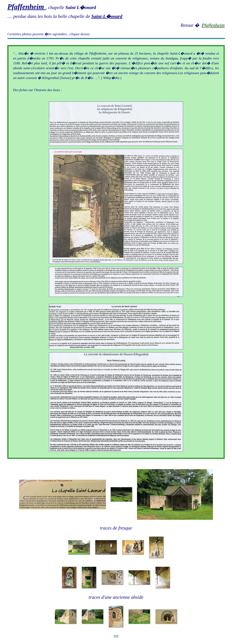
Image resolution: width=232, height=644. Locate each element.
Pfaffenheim (213, 25)
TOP (116, 636)
